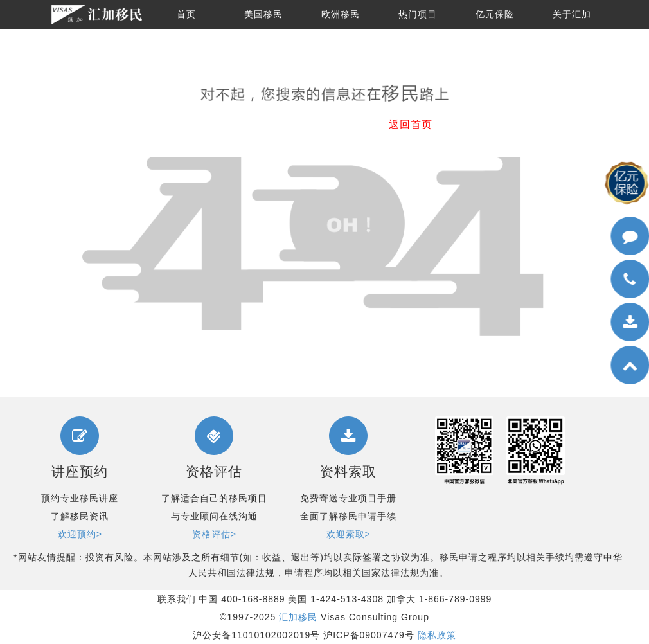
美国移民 (263, 14)
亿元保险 (495, 14)
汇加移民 (298, 617)
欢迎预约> (80, 534)
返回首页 (411, 124)
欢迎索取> (349, 534)
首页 (186, 14)
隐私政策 (437, 635)
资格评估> (214, 534)
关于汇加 (572, 14)
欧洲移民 (341, 14)
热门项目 (418, 14)
